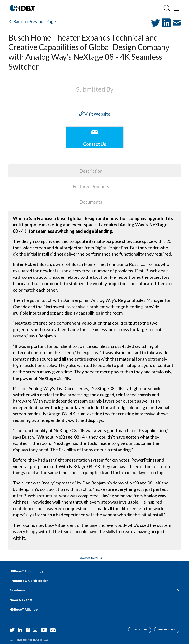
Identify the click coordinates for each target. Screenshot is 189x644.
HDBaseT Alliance (94, 610)
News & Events (94, 600)
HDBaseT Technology (26, 571)
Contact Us (140, 630)
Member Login (167, 630)
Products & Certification (94, 581)
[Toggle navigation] (177, 8)
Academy (94, 590)
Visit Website (95, 114)
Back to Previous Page (32, 21)
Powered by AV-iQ (90, 558)
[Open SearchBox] (167, 8)
